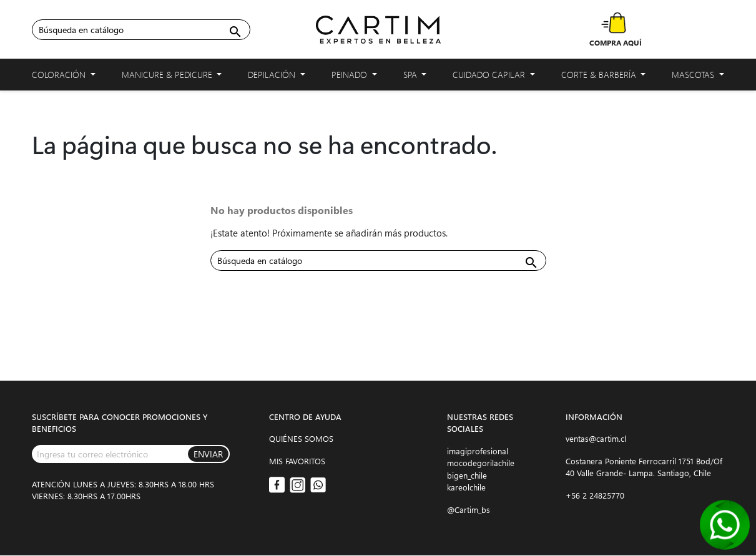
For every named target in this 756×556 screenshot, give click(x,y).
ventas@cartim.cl (596, 438)
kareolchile (466, 487)
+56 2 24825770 (595, 495)
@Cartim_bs (469, 510)
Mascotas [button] (698, 77)
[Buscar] (141, 30)
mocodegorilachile (481, 463)
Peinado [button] (354, 77)
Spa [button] (415, 77)
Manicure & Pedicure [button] (172, 77)
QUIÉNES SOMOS (301, 438)
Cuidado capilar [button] (494, 77)
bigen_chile (467, 475)
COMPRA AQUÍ (616, 42)
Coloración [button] (64, 77)
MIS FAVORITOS (297, 461)
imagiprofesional (478, 451)
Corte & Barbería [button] (604, 77)
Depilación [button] (277, 77)
